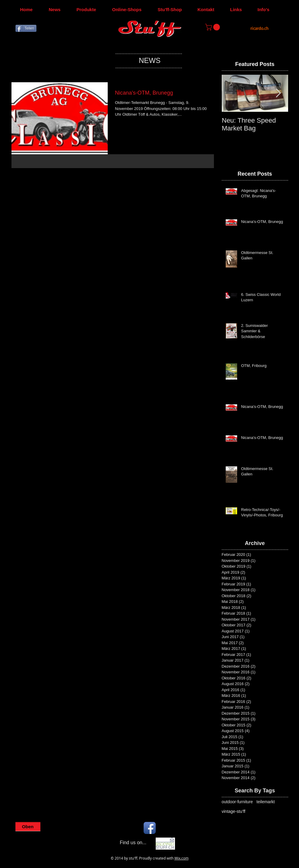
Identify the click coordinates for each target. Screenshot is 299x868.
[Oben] (28, 827)
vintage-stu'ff (234, 811)
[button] (213, 27)
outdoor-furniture (237, 802)
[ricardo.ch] (259, 28)
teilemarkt (266, 802)
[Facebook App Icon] (150, 828)
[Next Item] (278, 93)
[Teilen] (26, 28)
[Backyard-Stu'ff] (165, 844)
